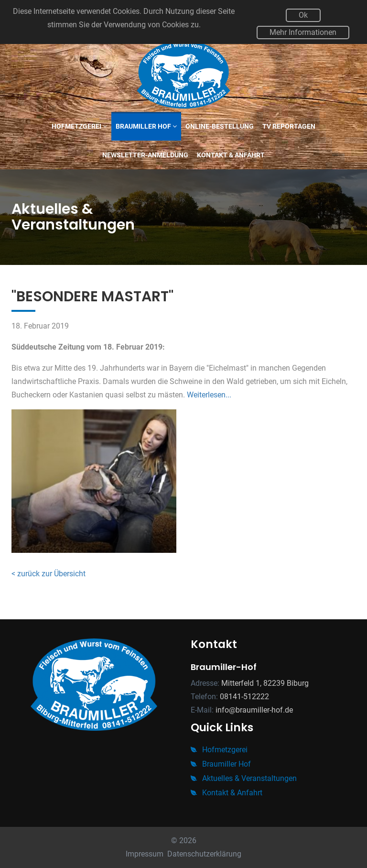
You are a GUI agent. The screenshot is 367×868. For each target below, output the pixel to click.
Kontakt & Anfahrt (231, 155)
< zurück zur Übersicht (49, 574)
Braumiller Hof (146, 126)
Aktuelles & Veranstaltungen (244, 778)
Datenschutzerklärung (204, 854)
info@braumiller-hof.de (254, 710)
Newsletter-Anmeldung (145, 155)
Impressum (145, 854)
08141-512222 (244, 697)
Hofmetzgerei (79, 126)
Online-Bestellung (220, 126)
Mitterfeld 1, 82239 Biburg (265, 683)
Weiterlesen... (209, 395)
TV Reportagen (289, 126)
